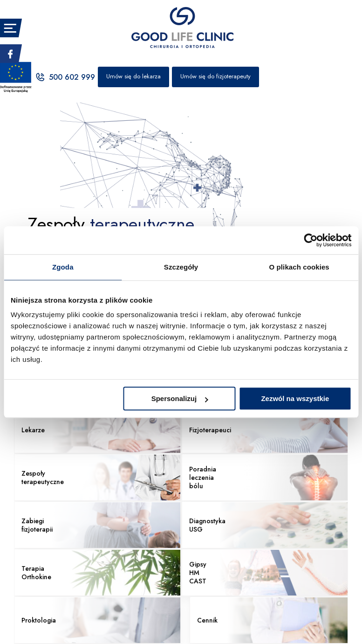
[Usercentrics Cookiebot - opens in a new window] (311, 240)
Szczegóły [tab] (181, 267)
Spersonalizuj (180, 398)
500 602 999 (65, 77)
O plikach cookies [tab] (299, 267)
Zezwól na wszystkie (295, 398)
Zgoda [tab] (63, 267)
